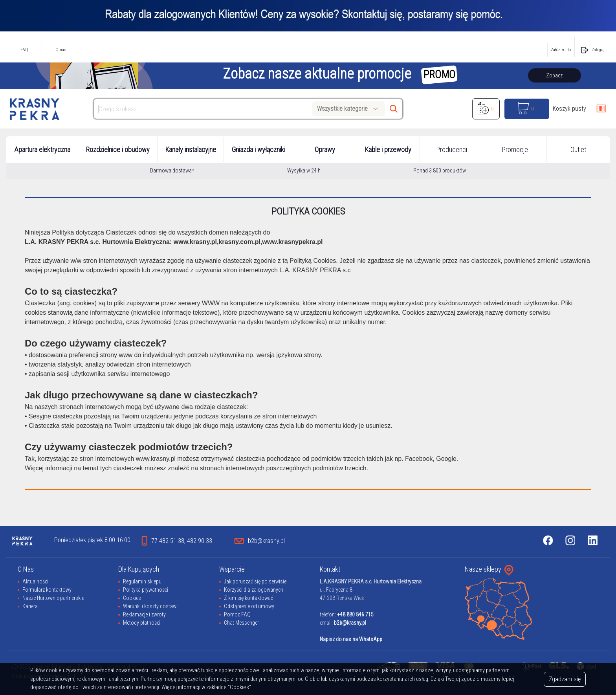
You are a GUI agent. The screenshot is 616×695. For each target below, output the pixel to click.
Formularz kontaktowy (47, 590)
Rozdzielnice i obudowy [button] (118, 149)
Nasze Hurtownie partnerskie (53, 598)
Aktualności (35, 581)
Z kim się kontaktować (248, 598)
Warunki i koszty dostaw (150, 606)
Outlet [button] (578, 149)
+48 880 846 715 (355, 614)
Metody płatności (142, 623)
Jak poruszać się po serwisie (255, 581)
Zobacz (554, 75)
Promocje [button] (515, 149)
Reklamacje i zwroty (144, 614)
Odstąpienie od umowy (249, 606)
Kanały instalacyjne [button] (191, 149)
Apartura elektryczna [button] (42, 149)
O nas (61, 50)
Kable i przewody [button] (388, 149)
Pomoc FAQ (237, 614)
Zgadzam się (565, 679)
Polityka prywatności (146, 590)
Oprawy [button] (325, 149)
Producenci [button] (452, 149)
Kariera (30, 606)
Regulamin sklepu (142, 581)
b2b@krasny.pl (350, 623)
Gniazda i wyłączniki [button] (258, 149)
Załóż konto (561, 50)
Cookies (132, 598)
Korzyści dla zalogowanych (254, 590)
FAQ (24, 50)
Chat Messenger (241, 623)
